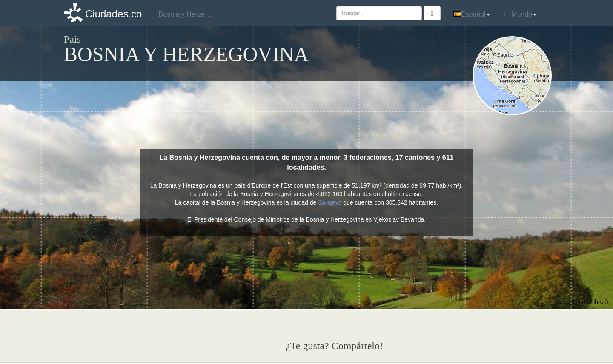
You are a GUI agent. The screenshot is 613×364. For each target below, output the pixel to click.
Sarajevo (330, 202)
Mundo (520, 14)
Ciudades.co (113, 14)
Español (472, 14)
